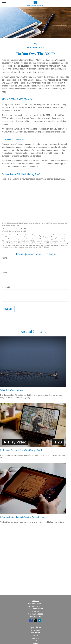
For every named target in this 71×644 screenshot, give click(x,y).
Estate (36, 635)
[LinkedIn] (40, 620)
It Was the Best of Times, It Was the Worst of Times (22, 517)
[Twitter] (35, 620)
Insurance (35, 638)
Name (4, 258)
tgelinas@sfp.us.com (35, 616)
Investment (35, 633)
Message (6, 287)
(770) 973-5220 (38, 604)
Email (4, 272)
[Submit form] (8, 309)
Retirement (35, 630)
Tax (36, 641)
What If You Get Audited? (12, 390)
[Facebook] (31, 620)
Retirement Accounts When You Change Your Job (22, 450)
